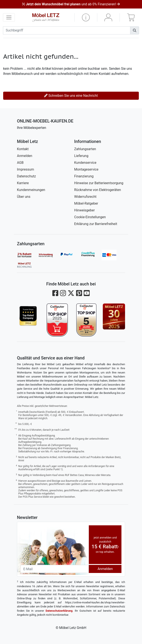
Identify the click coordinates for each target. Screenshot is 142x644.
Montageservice (86, 169)
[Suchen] (135, 30)
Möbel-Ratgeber (86, 203)
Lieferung (81, 156)
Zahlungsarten (85, 149)
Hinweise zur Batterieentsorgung (99, 183)
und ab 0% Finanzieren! (71, 4)
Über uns (24, 197)
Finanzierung (84, 176)
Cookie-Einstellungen (90, 217)
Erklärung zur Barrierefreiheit (96, 224)
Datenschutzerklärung (59, 611)
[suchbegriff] (67, 30)
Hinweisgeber (84, 210)
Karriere (23, 183)
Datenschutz (26, 176)
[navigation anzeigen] (9, 17)
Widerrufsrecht (85, 197)
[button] (86, 17)
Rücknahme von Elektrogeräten (98, 190)
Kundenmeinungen (31, 190)
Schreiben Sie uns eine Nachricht (71, 96)
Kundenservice (85, 163)
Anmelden (25, 156)
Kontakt (23, 149)
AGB (20, 163)
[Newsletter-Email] (55, 569)
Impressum (26, 169)
